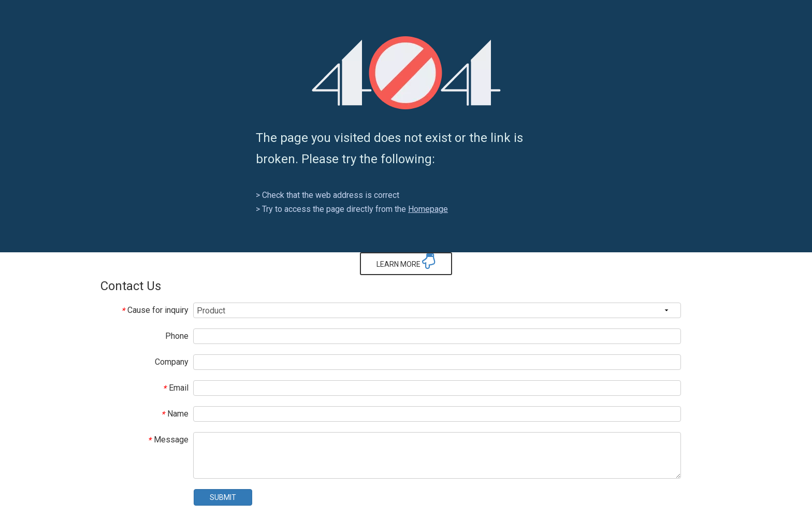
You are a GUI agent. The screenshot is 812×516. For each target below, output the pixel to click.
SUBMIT (223, 497)
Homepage (428, 209)
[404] (406, 73)
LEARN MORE (406, 261)
